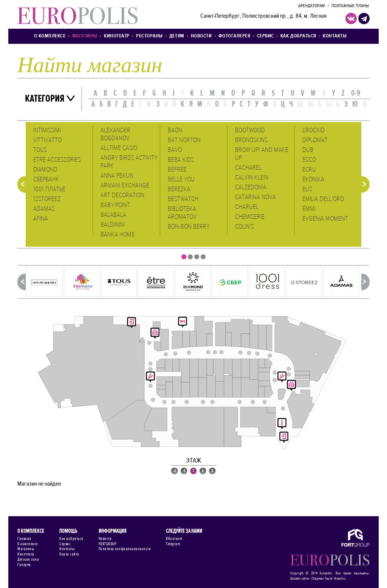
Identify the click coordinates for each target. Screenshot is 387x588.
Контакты (335, 36)
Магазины (85, 36)
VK (351, 19)
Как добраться (298, 36)
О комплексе (50, 36)
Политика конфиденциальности (125, 549)
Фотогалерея (235, 36)
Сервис (265, 36)
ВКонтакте (174, 539)
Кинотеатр (117, 36)
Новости (201, 36)
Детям (177, 36)
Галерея (24, 565)
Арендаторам (311, 6)
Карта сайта (69, 554)
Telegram (173, 544)
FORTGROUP (108, 544)
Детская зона (28, 560)
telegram (364, 19)
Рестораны (149, 36)
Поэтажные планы (350, 6)
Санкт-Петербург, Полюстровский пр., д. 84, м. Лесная (263, 16)
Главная (24, 539)
